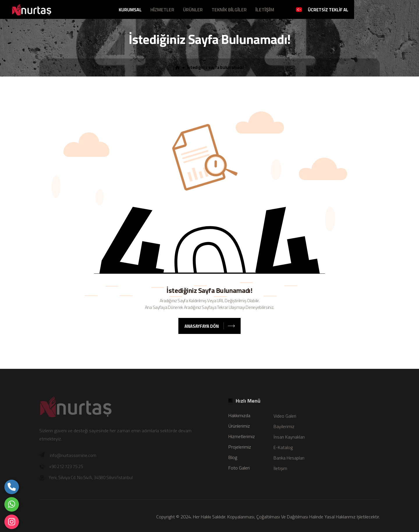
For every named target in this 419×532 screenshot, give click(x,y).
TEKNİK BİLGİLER (229, 10)
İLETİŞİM (265, 10)
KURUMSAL (130, 10)
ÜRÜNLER (193, 10)
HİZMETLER (162, 10)
